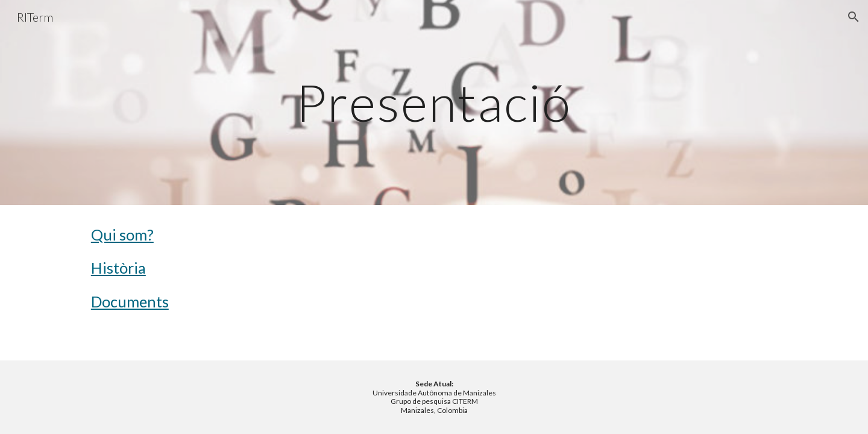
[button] (854, 17)
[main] (434, 102)
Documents (130, 301)
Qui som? (122, 234)
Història (118, 268)
